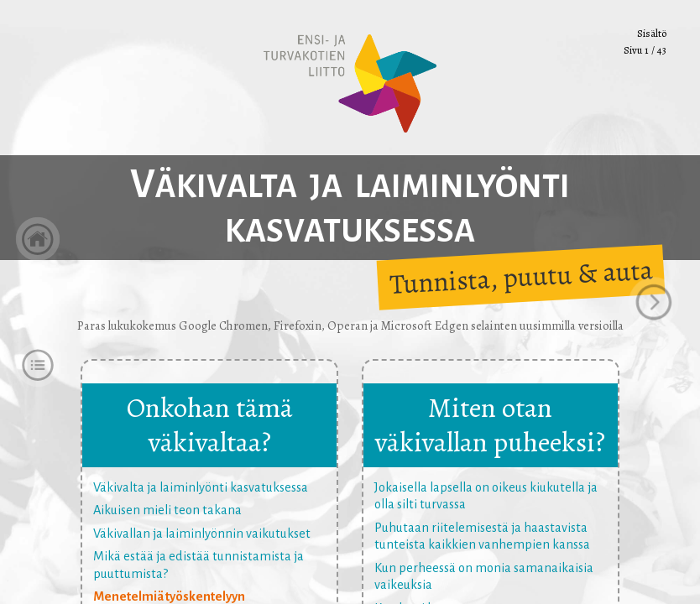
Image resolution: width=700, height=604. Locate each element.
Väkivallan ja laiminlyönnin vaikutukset (202, 534)
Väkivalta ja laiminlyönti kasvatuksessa (201, 487)
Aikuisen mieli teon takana (167, 510)
